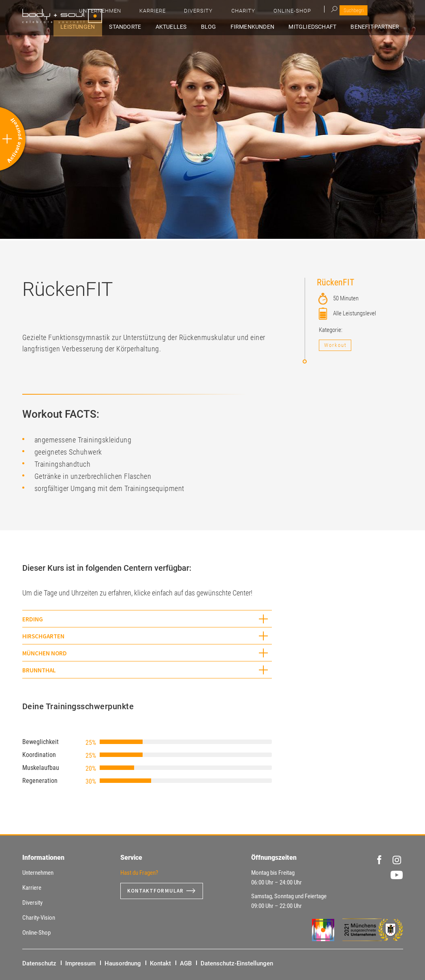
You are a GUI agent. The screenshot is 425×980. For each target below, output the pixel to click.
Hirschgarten (43, 636)
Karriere (255, 12)
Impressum (80, 963)
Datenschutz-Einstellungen (237, 963)
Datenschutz (39, 963)
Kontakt (160, 963)
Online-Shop (363, 12)
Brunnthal (39, 670)
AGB (186, 963)
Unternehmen (213, 12)
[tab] (147, 619)
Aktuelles (208, 27)
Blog (237, 27)
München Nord (45, 653)
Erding (33, 619)
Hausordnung (123, 963)
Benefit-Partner (380, 27)
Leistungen (130, 27)
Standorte (170, 27)
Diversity (290, 12)
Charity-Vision (39, 918)
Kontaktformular (156, 891)
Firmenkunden (273, 27)
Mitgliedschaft (326, 27)
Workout (335, 345)
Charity (324, 12)
